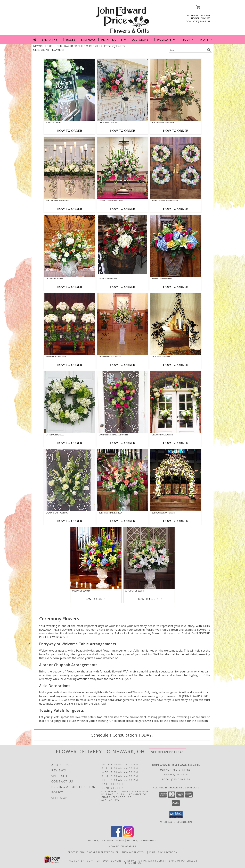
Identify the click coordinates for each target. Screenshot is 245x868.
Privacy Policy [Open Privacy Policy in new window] (154, 861)
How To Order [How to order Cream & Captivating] (69, 521)
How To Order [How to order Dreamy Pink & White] (176, 443)
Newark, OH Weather (122, 846)
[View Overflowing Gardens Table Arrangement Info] (122, 168)
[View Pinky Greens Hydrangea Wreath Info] (176, 168)
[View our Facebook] (117, 836)
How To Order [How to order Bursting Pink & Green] (122, 521)
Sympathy (51, 40)
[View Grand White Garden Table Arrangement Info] (122, 324)
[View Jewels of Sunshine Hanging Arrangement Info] (176, 246)
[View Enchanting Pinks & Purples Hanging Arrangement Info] (122, 402)
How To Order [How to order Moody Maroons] (122, 287)
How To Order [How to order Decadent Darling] (122, 131)
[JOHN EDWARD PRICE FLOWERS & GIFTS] (122, 19)
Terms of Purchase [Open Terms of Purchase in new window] (181, 861)
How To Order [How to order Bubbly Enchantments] (176, 521)
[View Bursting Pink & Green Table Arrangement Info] (122, 480)
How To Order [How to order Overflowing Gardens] (122, 209)
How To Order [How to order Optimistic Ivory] (69, 287)
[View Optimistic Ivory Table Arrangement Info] (69, 246)
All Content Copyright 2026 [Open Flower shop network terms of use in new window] (89, 861)
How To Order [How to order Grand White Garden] (122, 365)
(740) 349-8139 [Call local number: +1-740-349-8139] (202, 21)
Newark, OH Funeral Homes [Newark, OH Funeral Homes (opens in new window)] (106, 840)
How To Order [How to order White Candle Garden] (69, 209)
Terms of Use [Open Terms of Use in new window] (133, 863)
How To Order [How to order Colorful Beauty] (96, 599)
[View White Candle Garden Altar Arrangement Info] (69, 168)
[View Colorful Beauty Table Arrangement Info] (96, 558)
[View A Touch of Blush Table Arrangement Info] (149, 558)
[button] (201, 7)
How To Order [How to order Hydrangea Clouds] (69, 365)
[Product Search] (187, 50)
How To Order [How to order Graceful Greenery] (176, 365)
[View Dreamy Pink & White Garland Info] (176, 402)
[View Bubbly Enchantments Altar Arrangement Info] (176, 480)
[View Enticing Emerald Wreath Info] (69, 402)
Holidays (166, 40)
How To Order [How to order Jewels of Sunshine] (176, 287)
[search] (209, 50)
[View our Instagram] (128, 836)
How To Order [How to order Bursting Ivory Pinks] (176, 131)
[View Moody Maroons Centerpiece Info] (122, 245)
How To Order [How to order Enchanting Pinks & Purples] (122, 443)
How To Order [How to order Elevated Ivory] (69, 131)
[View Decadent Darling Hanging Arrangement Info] (122, 90)
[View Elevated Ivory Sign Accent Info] (69, 90)
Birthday (88, 40)
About (188, 40)
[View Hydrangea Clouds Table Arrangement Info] (69, 324)
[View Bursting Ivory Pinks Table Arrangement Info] (176, 90)
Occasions (142, 40)
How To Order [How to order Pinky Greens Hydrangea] (176, 209)
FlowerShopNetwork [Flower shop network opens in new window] (125, 861)
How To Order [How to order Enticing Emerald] (69, 443)
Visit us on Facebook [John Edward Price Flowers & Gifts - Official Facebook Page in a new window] (163, 852)
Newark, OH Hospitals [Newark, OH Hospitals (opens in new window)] (142, 840)
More (206, 40)
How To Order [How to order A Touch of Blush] (149, 599)
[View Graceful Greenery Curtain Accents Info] (176, 324)
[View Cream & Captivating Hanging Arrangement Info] (69, 480)
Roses (71, 40)
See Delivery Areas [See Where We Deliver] (168, 752)
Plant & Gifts (114, 40)
